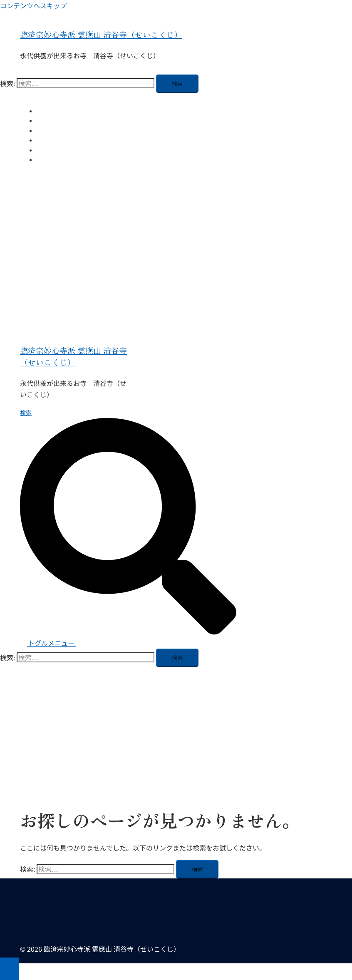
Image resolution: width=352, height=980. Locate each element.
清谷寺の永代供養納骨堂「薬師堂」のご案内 (95, 120)
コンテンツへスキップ (33, 5)
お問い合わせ (54, 159)
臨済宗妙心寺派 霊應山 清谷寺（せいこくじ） (101, 35)
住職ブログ (51, 130)
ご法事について (57, 140)
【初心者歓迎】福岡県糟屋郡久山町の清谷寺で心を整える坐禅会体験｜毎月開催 (141, 150)
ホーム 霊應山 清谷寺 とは (73, 111)
